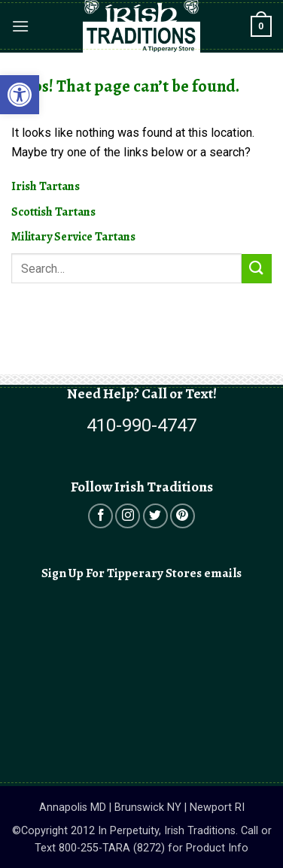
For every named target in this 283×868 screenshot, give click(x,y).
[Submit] (257, 269)
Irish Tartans (46, 186)
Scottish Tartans (53, 212)
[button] (20, 26)
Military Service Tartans (73, 237)
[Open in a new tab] (100, 516)
